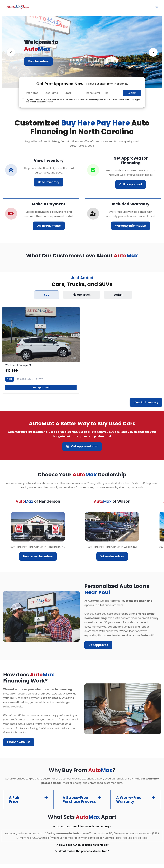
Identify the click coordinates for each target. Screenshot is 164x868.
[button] (28, 801)
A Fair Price (15, 801)
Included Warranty (131, 204)
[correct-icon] (93, 170)
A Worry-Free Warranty (129, 801)
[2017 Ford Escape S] (41, 350)
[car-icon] (11, 170)
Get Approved (41, 387)
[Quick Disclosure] (23, 99)
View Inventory (38, 61)
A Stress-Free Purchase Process (76, 801)
